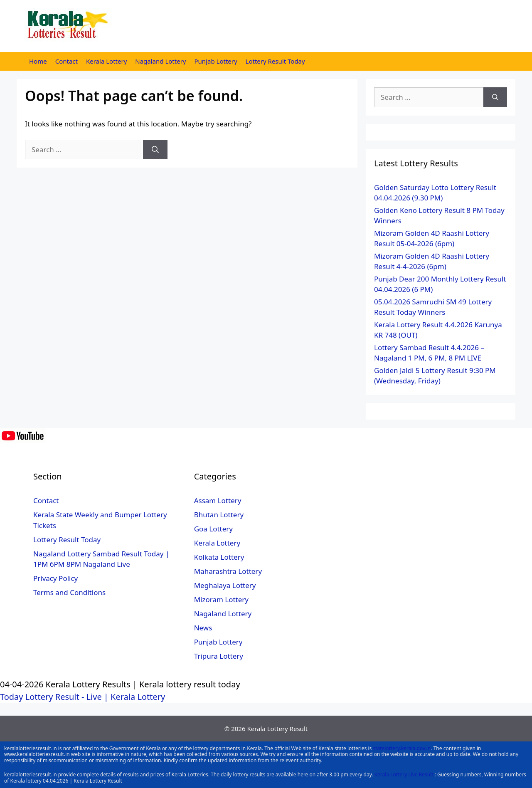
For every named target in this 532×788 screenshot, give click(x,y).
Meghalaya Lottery (225, 585)
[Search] (155, 150)
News (203, 628)
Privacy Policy (55, 578)
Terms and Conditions (69, 592)
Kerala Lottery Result (277, 729)
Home (38, 61)
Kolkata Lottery (219, 557)
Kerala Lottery (106, 61)
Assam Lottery (218, 500)
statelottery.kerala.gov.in (402, 748)
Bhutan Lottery (219, 515)
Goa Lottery (213, 529)
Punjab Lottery (216, 61)
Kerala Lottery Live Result (404, 774)
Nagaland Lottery (160, 61)
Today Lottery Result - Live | (55, 697)
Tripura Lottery (219, 656)
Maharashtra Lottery (228, 571)
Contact (66, 61)
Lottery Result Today (275, 61)
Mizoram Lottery (221, 599)
